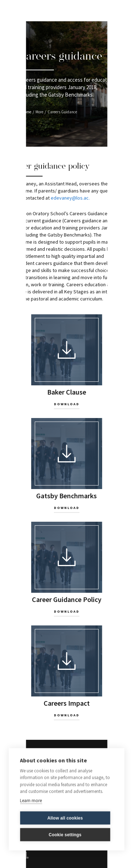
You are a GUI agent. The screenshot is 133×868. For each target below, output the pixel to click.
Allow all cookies (65, 817)
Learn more (31, 800)
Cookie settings (65, 834)
